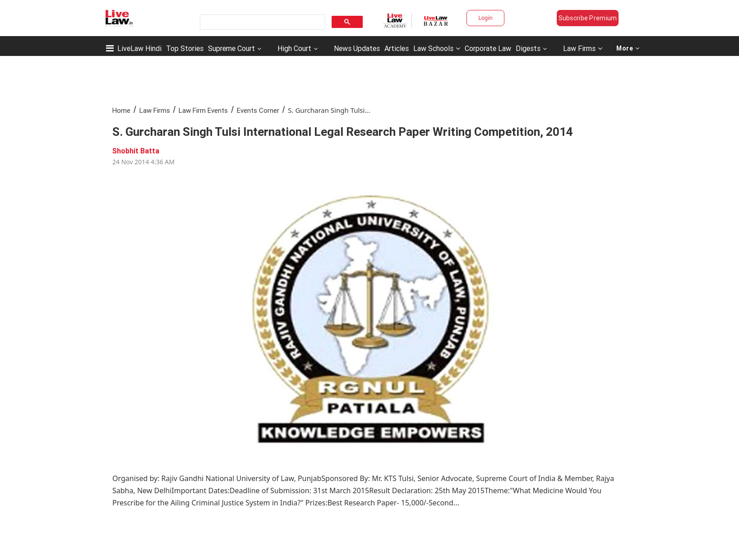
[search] (262, 22)
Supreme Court (231, 48)
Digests (528, 48)
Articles (397, 48)
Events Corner (258, 110)
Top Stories (185, 48)
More (628, 48)
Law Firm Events (203, 110)
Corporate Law (488, 48)
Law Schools (437, 48)
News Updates (357, 48)
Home (121, 110)
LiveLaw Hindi (139, 48)
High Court (294, 48)
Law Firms (583, 48)
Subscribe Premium (588, 18)
